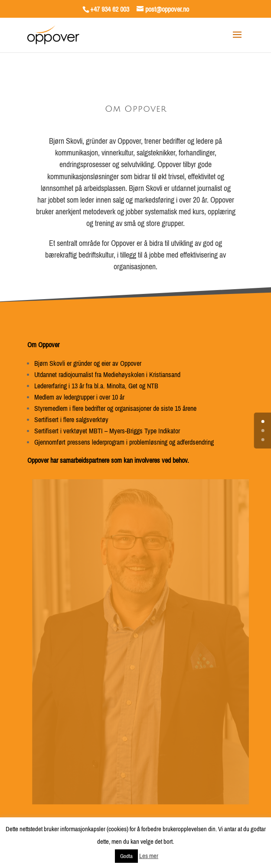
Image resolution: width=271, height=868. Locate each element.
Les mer (149, 856)
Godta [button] (126, 856)
